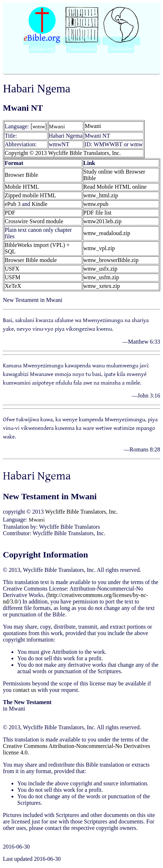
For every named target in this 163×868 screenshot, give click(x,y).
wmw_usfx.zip (101, 269)
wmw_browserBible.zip (111, 260)
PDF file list (98, 213)
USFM (13, 277)
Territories (121, 49)
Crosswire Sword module (34, 221)
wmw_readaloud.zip (107, 233)
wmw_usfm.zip (101, 277)
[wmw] (39, 126)
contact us (24, 690)
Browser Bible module (31, 260)
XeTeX (13, 286)
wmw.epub (96, 204)
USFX (12, 269)
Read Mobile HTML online (115, 187)
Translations (81, 49)
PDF (10, 213)
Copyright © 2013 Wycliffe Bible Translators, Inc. (63, 153)
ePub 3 (13, 204)
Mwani (57, 126)
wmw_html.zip (101, 195)
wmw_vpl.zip (99, 248)
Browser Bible (21, 175)
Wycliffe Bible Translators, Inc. (81, 512)
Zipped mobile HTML (30, 195)
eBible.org (42, 49)
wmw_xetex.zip (102, 286)
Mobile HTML (22, 187)
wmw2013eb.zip (103, 221)
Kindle (40, 204)
